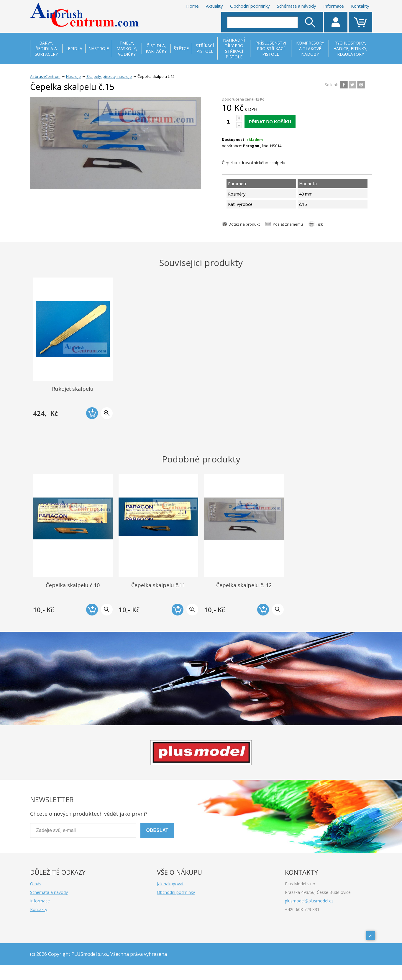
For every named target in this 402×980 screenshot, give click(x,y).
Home (192, 6)
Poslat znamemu (288, 224)
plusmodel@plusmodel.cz (309, 901)
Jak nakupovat (170, 884)
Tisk (319, 224)
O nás (36, 884)
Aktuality (214, 6)
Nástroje (73, 77)
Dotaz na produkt (244, 224)
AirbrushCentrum (45, 77)
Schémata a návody (297, 6)
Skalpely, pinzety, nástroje (109, 77)
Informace (334, 6)
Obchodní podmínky (250, 6)
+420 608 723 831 (302, 909)
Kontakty (360, 6)
